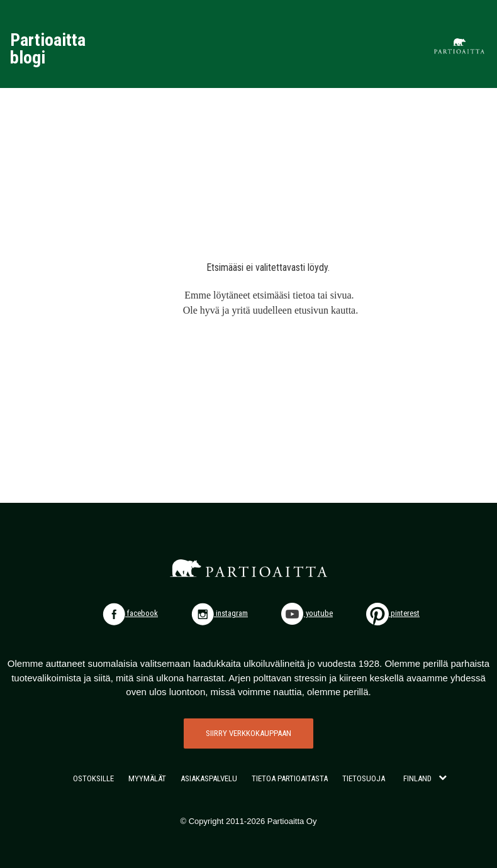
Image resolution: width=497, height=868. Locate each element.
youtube (307, 613)
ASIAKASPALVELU (209, 778)
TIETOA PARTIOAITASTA (290, 778)
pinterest (393, 613)
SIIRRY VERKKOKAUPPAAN (248, 733)
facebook (130, 613)
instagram (220, 613)
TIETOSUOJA (364, 778)
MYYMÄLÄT (147, 778)
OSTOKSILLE (93, 778)
